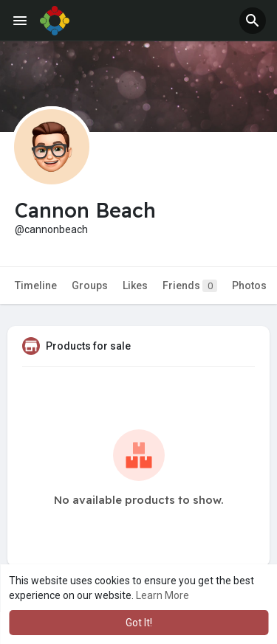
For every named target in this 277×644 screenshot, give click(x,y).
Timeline (36, 285)
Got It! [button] (139, 623)
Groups (90, 285)
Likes (135, 285)
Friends (190, 286)
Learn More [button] (163, 595)
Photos (249, 285)
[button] (253, 21)
